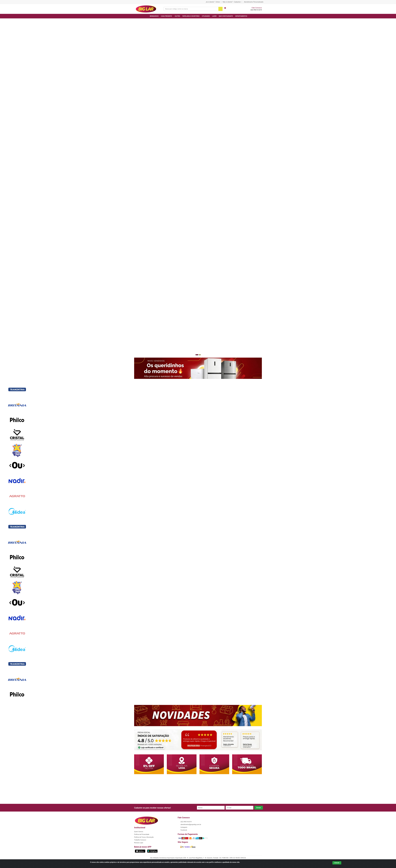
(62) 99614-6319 (256, 10)
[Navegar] (1, 140)
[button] (197, 355)
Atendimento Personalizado (254, 2)
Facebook (184, 830)
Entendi (337, 863)
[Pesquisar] (220, 9)
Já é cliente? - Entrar (213, 2)
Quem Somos (139, 832)
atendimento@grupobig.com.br (191, 824)
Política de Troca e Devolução (144, 837)
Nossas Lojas (139, 843)
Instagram (184, 827)
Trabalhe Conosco (140, 840)
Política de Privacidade (142, 834)
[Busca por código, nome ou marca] (191, 9)
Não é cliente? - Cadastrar (232, 2)
